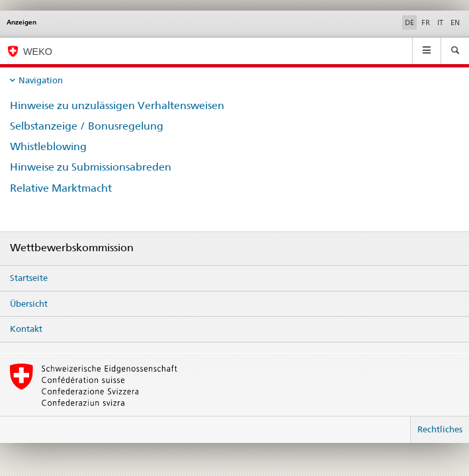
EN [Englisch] (455, 22)
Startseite (29, 278)
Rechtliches (440, 429)
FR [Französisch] (426, 22)
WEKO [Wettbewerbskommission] (38, 52)
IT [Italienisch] (440, 22)
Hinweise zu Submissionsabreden (91, 167)
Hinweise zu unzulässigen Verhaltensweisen (117, 105)
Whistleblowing (48, 146)
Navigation (41, 80)
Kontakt (26, 329)
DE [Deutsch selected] (409, 22)
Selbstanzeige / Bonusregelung (87, 126)
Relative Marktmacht (61, 188)
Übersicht (29, 303)
